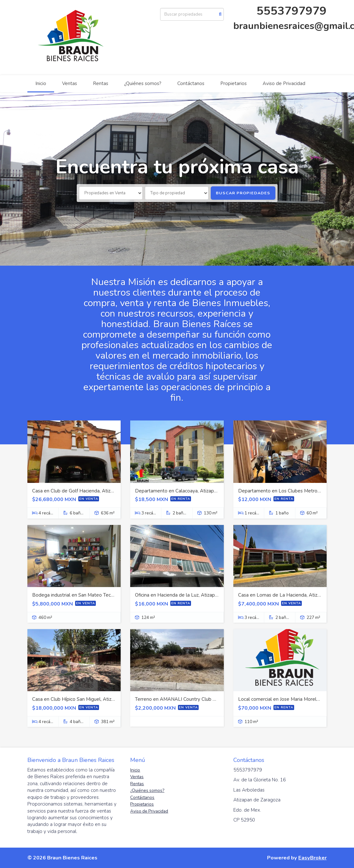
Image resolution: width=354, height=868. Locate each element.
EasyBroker (312, 858)
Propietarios (234, 83)
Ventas (70, 83)
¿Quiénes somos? (143, 83)
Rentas (101, 83)
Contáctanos (191, 83)
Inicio (41, 83)
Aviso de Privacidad (284, 83)
